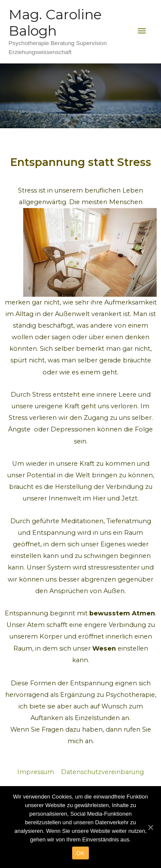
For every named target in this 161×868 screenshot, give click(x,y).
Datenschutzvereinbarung (102, 772)
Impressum (36, 772)
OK (80, 853)
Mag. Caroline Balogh (55, 23)
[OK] (150, 827)
